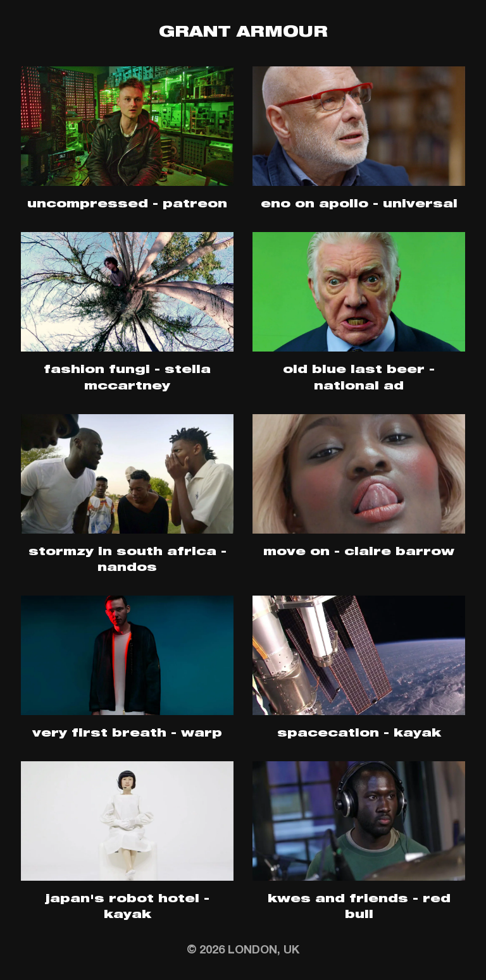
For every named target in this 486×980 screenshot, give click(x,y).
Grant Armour (243, 34)
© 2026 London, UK (243, 951)
